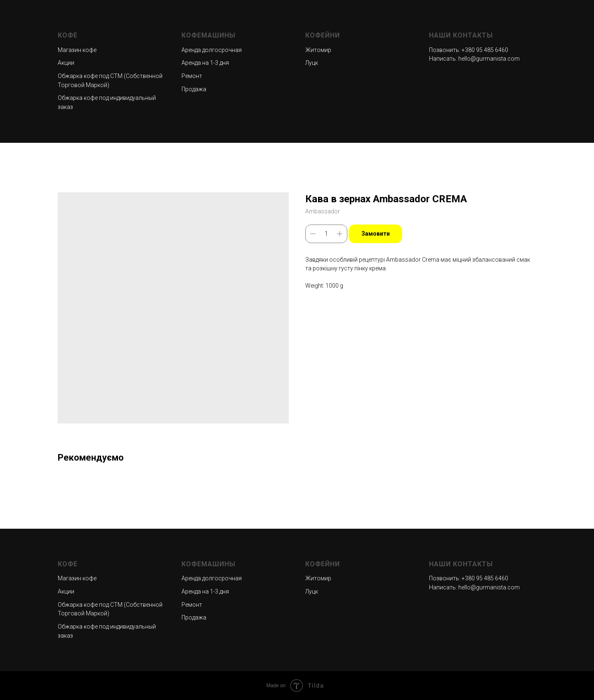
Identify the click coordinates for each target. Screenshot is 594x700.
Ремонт (192, 76)
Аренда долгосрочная (212, 50)
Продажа (194, 89)
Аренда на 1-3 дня (205, 63)
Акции (66, 63)
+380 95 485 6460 (485, 50)
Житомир (318, 50)
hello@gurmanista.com (489, 59)
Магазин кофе (77, 50)
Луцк (312, 63)
